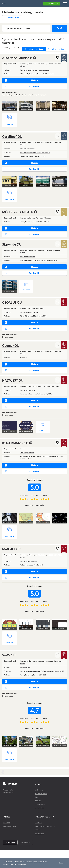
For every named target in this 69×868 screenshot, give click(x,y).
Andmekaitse (40, 797)
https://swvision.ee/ (27, 251)
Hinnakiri (38, 790)
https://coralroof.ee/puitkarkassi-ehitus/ (35, 148)
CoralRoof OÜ (12, 132)
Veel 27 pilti (9, 529)
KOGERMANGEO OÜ (17, 437)
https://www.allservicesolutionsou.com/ (35, 67)
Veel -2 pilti (43, 425)
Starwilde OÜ (12, 239)
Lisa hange (7, 812)
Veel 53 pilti (9, 194)
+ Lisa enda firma (12, 18)
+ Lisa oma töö (52, 4)
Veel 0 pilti (10, 120)
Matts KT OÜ (11, 542)
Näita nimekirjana (36, 48)
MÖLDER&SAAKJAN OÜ (20, 206)
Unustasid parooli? (42, 783)
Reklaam (38, 819)
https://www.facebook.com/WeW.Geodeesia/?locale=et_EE (42, 662)
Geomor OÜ (11, 340)
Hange (10, 4)
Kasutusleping (40, 794)
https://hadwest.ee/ (28, 384)
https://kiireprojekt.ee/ (29, 554)
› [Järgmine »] (7, 762)
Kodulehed (39, 812)
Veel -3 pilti (26, 284)
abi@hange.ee (8, 782)
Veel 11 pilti (9, 749)
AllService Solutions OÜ (19, 55)
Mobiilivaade (10, 832)
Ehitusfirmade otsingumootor (46, 816)
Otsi (58, 28)
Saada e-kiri (22, 84)
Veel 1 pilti (10, 634)
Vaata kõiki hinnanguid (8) (34, 499)
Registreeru (39, 779)
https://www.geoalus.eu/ (29, 306)
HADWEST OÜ (13, 375)
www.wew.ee (25, 658)
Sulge (61, 863)
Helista (21, 78)
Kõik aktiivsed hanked (11, 816)
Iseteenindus (39, 823)
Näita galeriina (56, 48)
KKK (36, 787)
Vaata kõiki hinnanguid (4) (34, 604)
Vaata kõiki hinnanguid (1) (34, 719)
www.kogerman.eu (27, 447)
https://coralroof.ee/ (28, 145)
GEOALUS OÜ (12, 297)
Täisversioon (25, 832)
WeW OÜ (9, 646)
